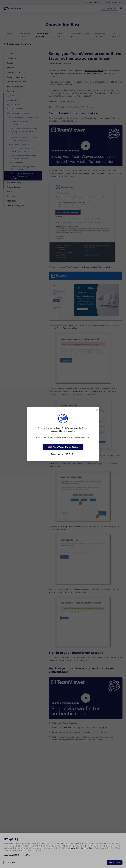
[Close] (97, 410)
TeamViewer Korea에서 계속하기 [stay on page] (63, 454)
